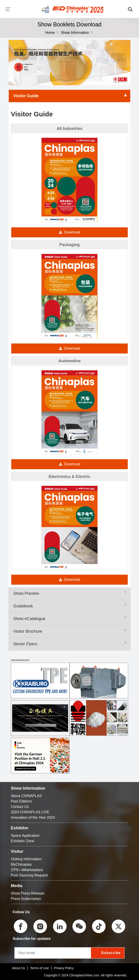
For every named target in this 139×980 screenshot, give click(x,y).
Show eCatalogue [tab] (69, 619)
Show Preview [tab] (69, 593)
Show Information (75, 33)
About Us (19, 968)
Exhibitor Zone (22, 841)
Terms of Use (39, 968)
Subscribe (111, 953)
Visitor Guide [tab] (69, 96)
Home (50, 33)
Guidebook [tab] (69, 606)
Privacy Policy (64, 968)
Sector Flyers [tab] (69, 644)
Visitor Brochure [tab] (69, 631)
